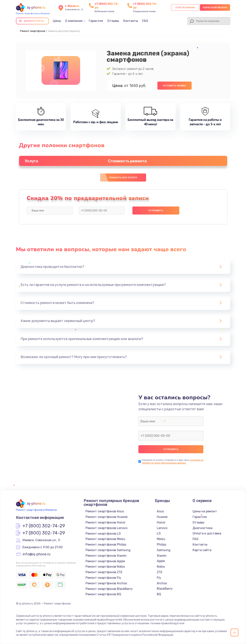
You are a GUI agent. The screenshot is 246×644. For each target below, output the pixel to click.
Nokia (161, 567)
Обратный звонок (215, 7)
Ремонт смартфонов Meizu (105, 539)
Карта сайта (202, 550)
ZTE (160, 572)
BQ (159, 594)
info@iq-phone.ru (37, 554)
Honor (161, 522)
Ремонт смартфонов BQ (103, 594)
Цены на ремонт (205, 511)
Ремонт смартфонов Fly (103, 578)
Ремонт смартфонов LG (103, 534)
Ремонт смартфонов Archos (106, 583)
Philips (162, 545)
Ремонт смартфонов (33, 31)
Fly (159, 578)
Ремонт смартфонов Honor (106, 522)
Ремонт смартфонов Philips (106, 545)
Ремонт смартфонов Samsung (108, 550)
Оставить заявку (175, 86)
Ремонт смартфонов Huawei (107, 517)
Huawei (162, 517)
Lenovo (162, 528)
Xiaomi (162, 556)
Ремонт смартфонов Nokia (105, 567)
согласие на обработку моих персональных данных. (173, 461)
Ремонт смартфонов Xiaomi (106, 556)
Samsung (164, 550)
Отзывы (113, 21)
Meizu (161, 539)
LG (159, 533)
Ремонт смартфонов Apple (105, 561)
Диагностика (202, 528)
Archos (162, 583)
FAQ (145, 21)
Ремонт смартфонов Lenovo (106, 528)
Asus (160, 511)
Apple (161, 561)
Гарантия (96, 21)
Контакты (131, 21)
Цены (57, 21)
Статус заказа (185, 7)
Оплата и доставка (207, 533)
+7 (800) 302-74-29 (44, 526)
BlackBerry (165, 589)
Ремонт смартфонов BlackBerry (109, 589)
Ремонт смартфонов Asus (105, 511)
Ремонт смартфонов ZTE (104, 572)
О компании (74, 21)
